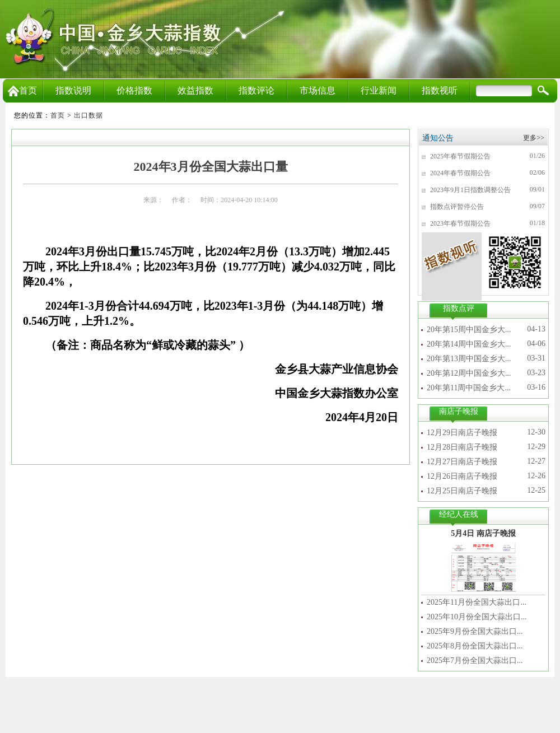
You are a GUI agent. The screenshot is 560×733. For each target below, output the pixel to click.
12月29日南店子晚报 (462, 433)
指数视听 (440, 90)
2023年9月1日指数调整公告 (470, 190)
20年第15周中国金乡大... (469, 330)
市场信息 (318, 90)
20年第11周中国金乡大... (469, 388)
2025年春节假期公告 (460, 156)
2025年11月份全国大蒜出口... (477, 602)
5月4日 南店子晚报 (483, 533)
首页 (22, 90)
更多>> (534, 138)
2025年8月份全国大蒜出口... (475, 646)
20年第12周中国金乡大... (469, 373)
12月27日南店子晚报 (462, 462)
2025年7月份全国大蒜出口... (475, 660)
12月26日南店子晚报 (462, 476)
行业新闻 (379, 90)
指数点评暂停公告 (457, 207)
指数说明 (73, 90)
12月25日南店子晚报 (462, 491)
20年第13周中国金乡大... (469, 359)
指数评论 (256, 90)
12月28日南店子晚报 (462, 447)
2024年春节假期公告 (460, 173)
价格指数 (134, 90)
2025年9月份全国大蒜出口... (475, 631)
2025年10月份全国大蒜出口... (477, 617)
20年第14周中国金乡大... (469, 344)
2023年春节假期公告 (460, 223)
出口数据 (88, 115)
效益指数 (195, 90)
